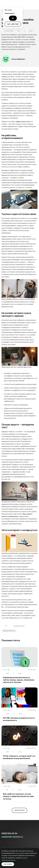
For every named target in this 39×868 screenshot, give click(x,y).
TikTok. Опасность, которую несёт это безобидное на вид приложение (19, 757)
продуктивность (9, 631)
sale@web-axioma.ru (12, 837)
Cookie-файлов (8, 853)
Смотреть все (19, 810)
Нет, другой (13, 24)
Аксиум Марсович (18, 59)
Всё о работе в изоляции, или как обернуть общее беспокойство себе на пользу (18, 796)
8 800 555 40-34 (9, 833)
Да (13, 18)
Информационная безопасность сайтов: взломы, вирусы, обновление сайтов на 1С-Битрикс (19, 680)
